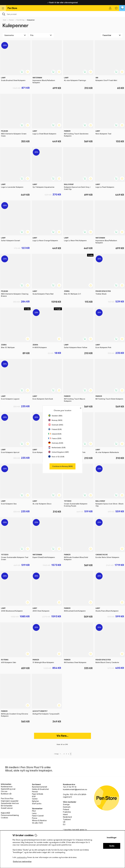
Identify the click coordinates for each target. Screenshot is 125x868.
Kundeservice (7, 787)
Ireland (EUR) (55, 434)
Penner (11, 20)
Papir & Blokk (38, 794)
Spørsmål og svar (8, 789)
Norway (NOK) (55, 420)
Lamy (34, 813)
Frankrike (67, 812)
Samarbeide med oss (10, 803)
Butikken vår (6, 794)
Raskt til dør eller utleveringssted (63, 3)
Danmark (67, 807)
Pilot (34, 811)
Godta (112, 846)
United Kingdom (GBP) (59, 452)
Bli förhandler (7, 806)
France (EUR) (55, 438)
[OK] (62, 14)
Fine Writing (20, 20)
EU (64, 824)
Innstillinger (112, 838)
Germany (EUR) (56, 443)
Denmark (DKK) (56, 425)
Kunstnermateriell (40, 787)
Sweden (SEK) (55, 416)
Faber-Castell (38, 816)
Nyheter (35, 801)
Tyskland (67, 819)
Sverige (66, 804)
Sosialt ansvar (7, 808)
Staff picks (37, 804)
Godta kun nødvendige (22, 861)
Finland (66, 809)
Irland (65, 814)
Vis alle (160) (38, 823)
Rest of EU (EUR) (56, 457)
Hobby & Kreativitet (40, 789)
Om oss (4, 791)
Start (5, 20)
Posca (35, 818)
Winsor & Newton (39, 820)
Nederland (67, 817)
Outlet (35, 799)
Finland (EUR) (55, 429)
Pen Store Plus (7, 799)
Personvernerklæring (10, 815)
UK (64, 822)
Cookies (4, 818)
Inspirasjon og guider (10, 801)
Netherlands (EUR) (57, 448)
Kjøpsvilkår (6, 813)
